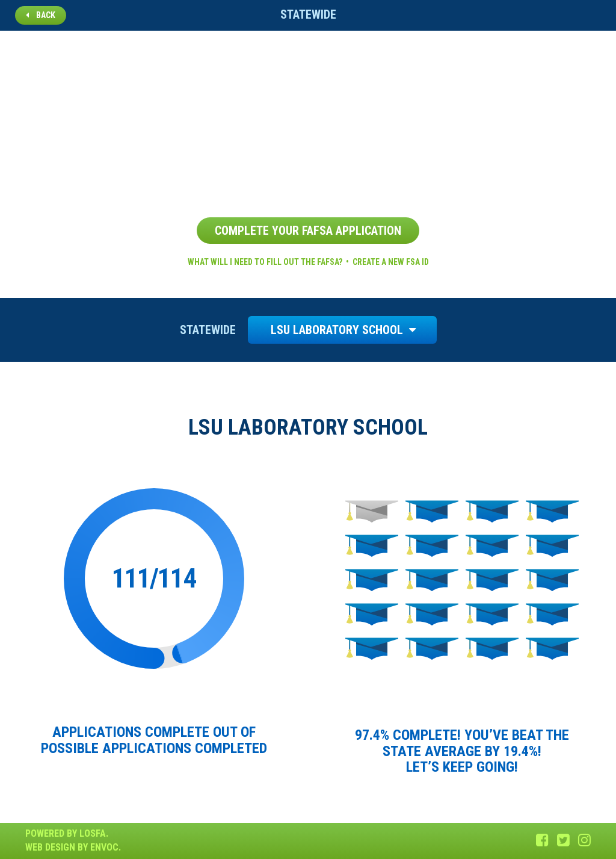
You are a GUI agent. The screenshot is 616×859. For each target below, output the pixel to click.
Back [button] (41, 15)
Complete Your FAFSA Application (308, 231)
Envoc (104, 847)
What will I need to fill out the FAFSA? (265, 262)
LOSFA (93, 833)
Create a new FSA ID (391, 262)
